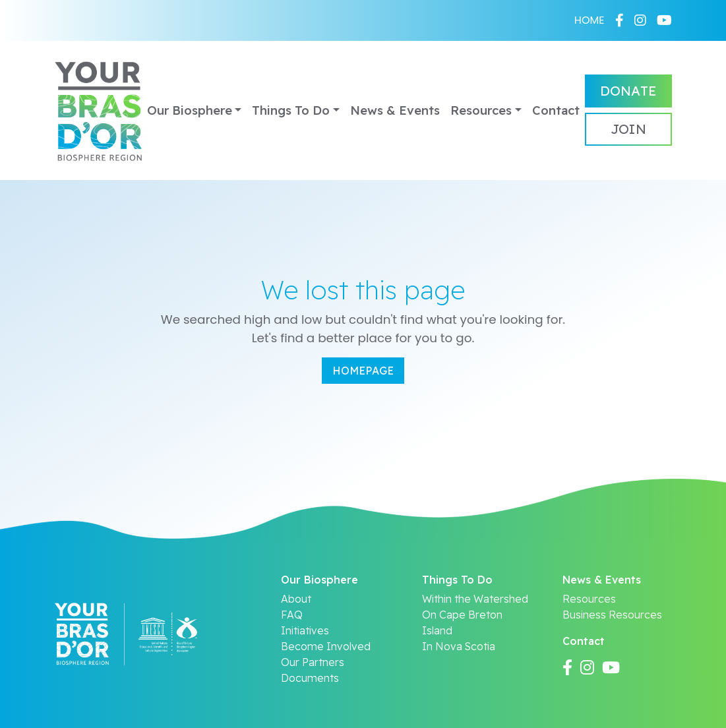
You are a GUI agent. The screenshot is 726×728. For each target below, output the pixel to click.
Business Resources (612, 615)
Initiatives (305, 630)
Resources (481, 110)
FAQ (292, 615)
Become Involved (326, 646)
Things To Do (291, 110)
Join (628, 129)
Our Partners (313, 662)
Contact (556, 110)
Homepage (363, 371)
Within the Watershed (475, 599)
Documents (310, 678)
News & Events (395, 110)
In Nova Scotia (459, 646)
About (296, 599)
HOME (590, 20)
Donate (628, 91)
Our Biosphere (190, 110)
